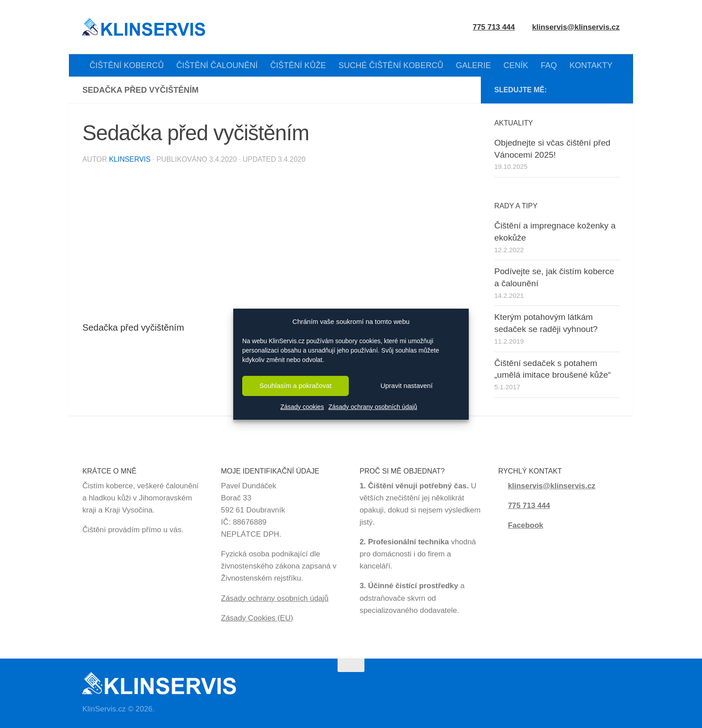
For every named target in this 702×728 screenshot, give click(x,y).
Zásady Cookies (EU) (257, 618)
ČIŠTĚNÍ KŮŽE (298, 65)
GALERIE (473, 65)
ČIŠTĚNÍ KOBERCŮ (127, 65)
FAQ (549, 65)
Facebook (525, 525)
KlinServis (130, 159)
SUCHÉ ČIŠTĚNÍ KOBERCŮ (391, 65)
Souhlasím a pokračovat (296, 386)
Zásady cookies (302, 407)
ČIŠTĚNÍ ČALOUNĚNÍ (217, 65)
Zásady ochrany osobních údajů (372, 407)
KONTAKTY (591, 65)
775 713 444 (529, 506)
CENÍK (516, 65)
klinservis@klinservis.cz (576, 27)
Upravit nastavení (407, 386)
